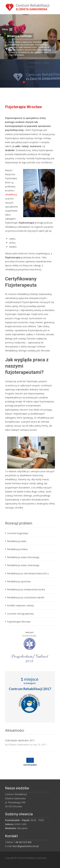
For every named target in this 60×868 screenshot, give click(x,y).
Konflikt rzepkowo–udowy (20, 605)
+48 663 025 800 (23, 842)
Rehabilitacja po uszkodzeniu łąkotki (26, 597)
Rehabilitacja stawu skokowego (23, 565)
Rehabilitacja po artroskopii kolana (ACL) (28, 573)
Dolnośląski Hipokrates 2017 (20, 740)
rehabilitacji (11, 194)
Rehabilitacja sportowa (19, 581)
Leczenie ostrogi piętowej (20, 614)
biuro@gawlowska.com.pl (26, 846)
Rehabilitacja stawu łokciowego (23, 557)
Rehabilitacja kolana (17, 549)
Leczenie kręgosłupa (18, 533)
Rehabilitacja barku (17, 541)
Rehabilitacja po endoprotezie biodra (26, 589)
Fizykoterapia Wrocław (19, 622)
